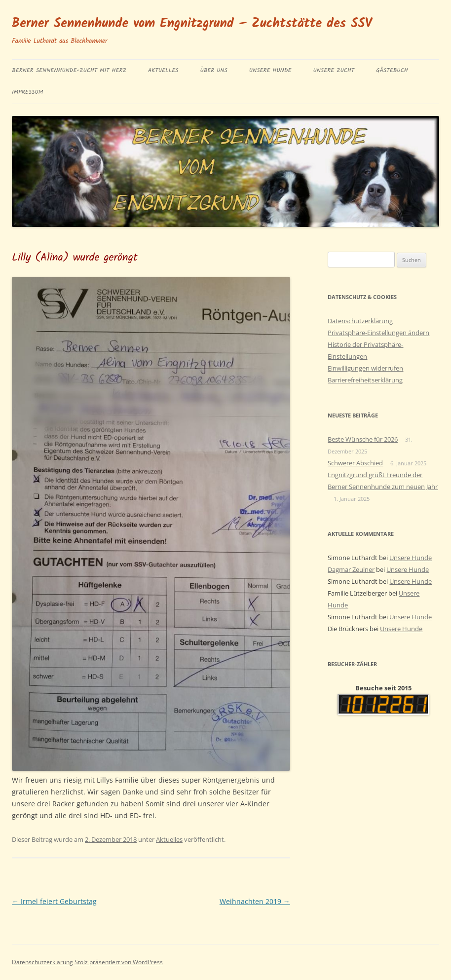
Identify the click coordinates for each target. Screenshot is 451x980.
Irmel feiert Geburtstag (54, 901)
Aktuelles (163, 70)
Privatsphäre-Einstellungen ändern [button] (378, 333)
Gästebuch (392, 70)
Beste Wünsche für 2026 (363, 439)
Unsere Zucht (334, 70)
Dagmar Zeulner (351, 569)
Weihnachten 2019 (255, 901)
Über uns (214, 70)
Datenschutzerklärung (360, 321)
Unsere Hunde (270, 70)
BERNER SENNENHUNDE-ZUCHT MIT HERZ (69, 70)
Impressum (27, 92)
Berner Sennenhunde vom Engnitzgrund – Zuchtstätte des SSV (192, 24)
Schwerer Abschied (355, 463)
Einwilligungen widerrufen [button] (365, 368)
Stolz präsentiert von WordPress (119, 962)
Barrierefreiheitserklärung (365, 380)
